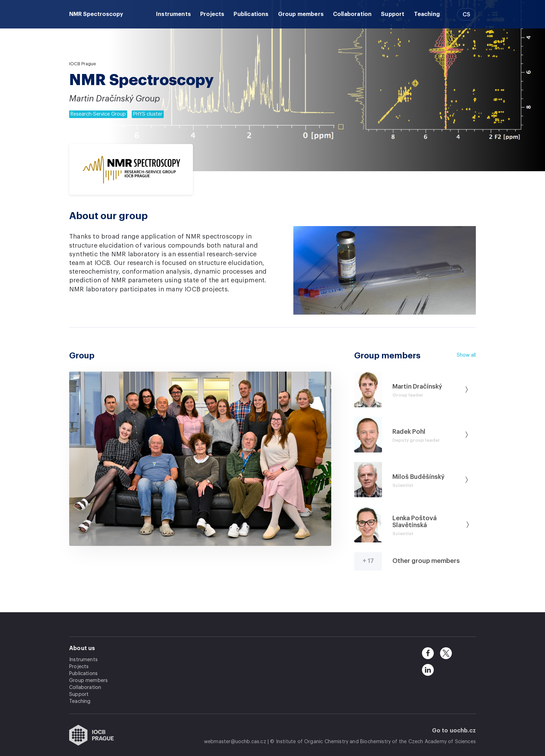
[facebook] (428, 653)
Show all (466, 355)
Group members (301, 14)
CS (466, 15)
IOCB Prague (83, 64)
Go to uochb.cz (454, 731)
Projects (212, 14)
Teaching (427, 14)
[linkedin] (428, 670)
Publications (251, 14)
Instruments (173, 14)
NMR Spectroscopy (96, 14)
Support (393, 14)
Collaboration (352, 14)
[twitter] (446, 653)
